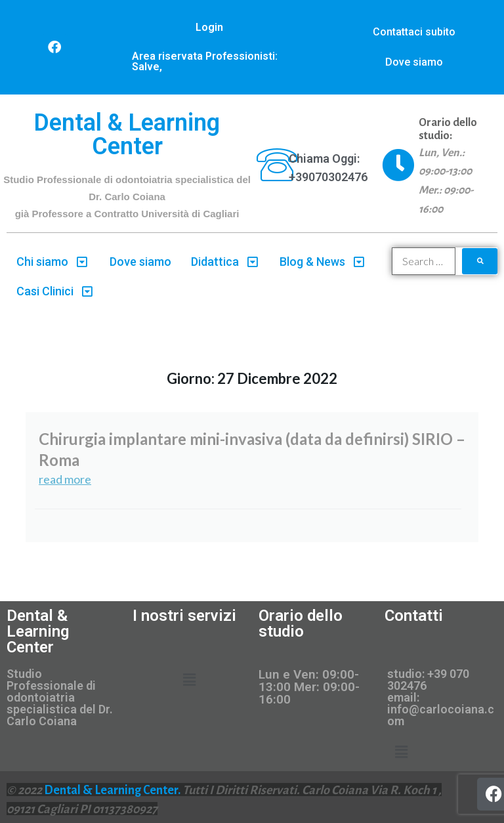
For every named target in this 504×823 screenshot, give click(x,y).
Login (209, 27)
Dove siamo (414, 62)
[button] (189, 680)
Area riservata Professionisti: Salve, (205, 61)
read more (65, 479)
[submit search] (480, 261)
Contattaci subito (414, 32)
